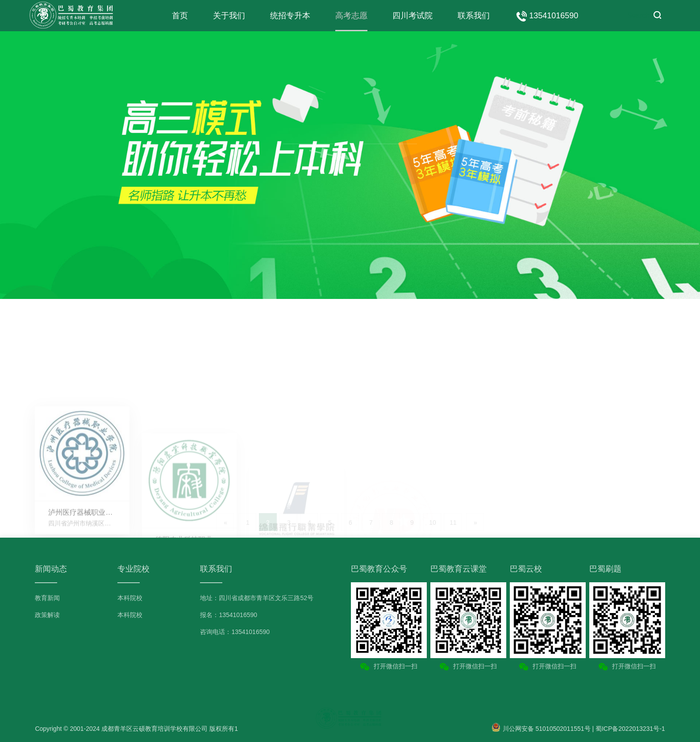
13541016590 (546, 16)
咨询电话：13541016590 (235, 632)
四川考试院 (412, 16)
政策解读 (47, 615)
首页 (180, 16)
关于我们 (229, 16)
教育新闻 (47, 598)
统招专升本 (290, 16)
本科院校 (130, 598)
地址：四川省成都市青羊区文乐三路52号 (257, 598)
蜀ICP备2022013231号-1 (630, 729)
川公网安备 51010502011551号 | (544, 729)
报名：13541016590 (229, 615)
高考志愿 (351, 16)
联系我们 (474, 16)
